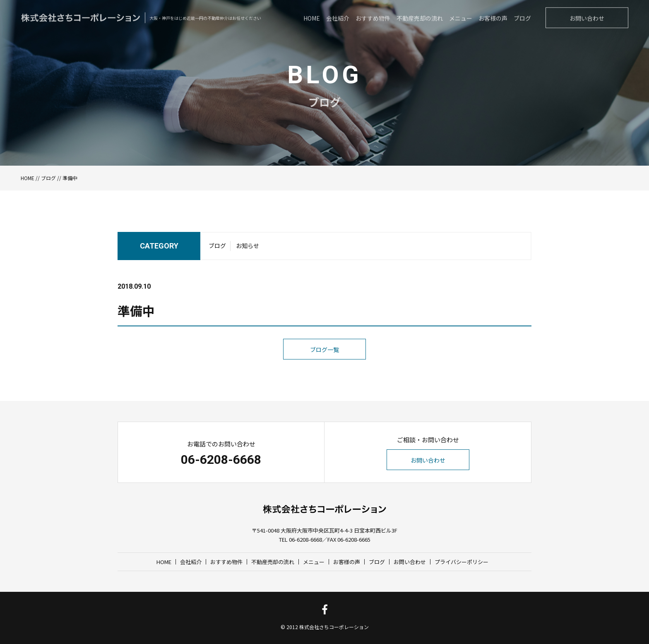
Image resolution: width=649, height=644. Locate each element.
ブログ (48, 178)
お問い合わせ (428, 460)
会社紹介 (191, 562)
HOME (28, 178)
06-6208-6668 (221, 459)
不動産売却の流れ (273, 562)
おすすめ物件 (226, 562)
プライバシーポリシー (462, 562)
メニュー (314, 562)
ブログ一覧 (324, 367)
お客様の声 (347, 562)
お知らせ (248, 248)
